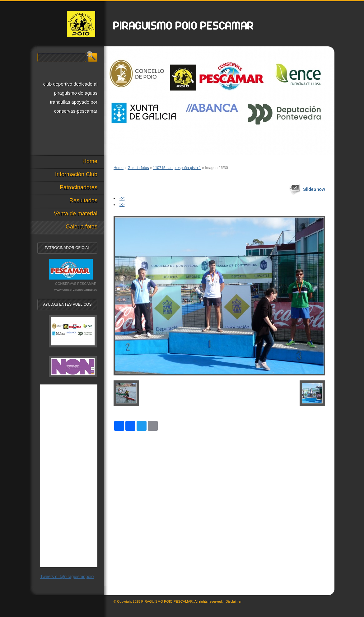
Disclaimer (233, 601)
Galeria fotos (138, 168)
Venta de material (76, 214)
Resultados (83, 200)
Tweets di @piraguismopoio (67, 577)
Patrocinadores (79, 187)
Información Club (76, 174)
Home (119, 168)
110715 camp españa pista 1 (177, 168)
